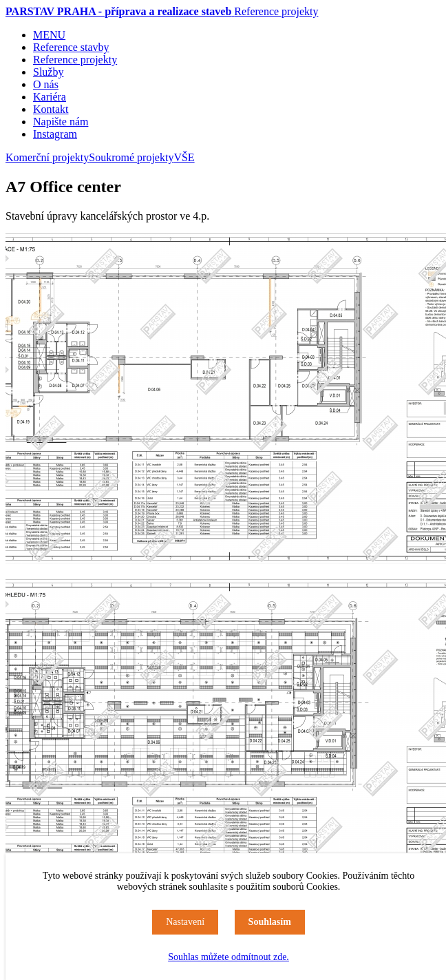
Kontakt (51, 109)
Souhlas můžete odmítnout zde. (229, 957)
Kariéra (50, 97)
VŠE (184, 157)
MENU (49, 35)
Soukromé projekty (131, 157)
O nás (46, 84)
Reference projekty (276, 11)
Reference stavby (71, 47)
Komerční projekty (47, 157)
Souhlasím (270, 922)
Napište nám (61, 122)
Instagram (55, 134)
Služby (48, 72)
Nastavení (185, 922)
